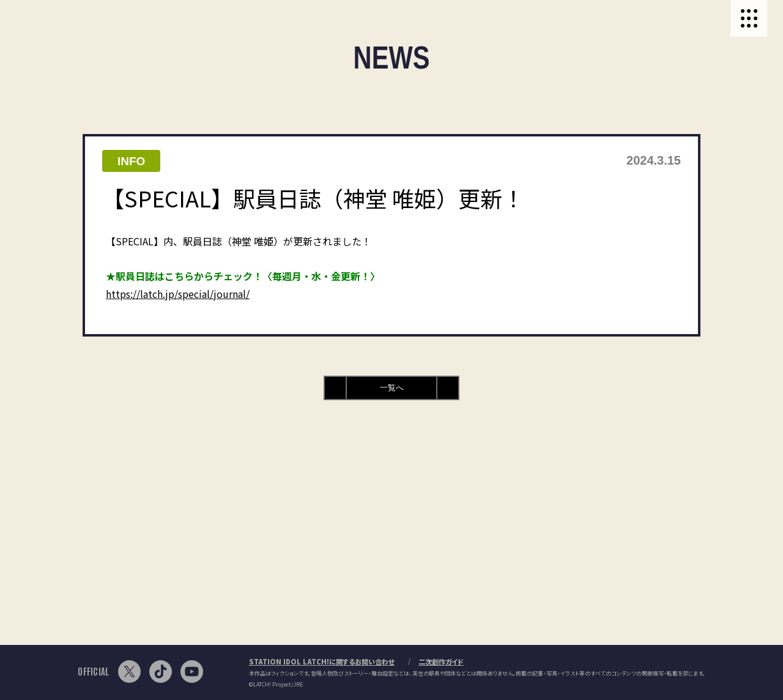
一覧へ (392, 388)
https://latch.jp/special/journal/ (178, 294)
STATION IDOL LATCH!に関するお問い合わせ (322, 661)
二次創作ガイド (441, 661)
